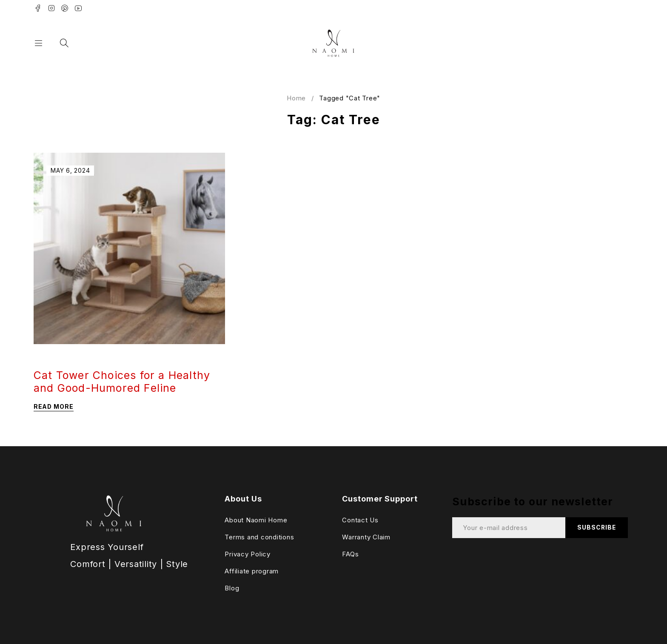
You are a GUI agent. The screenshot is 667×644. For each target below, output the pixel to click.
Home (296, 98)
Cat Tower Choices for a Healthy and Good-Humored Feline (122, 382)
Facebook (38, 8)
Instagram (52, 8)
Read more (54, 406)
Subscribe (596, 528)
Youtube (78, 8)
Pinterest (65, 8)
